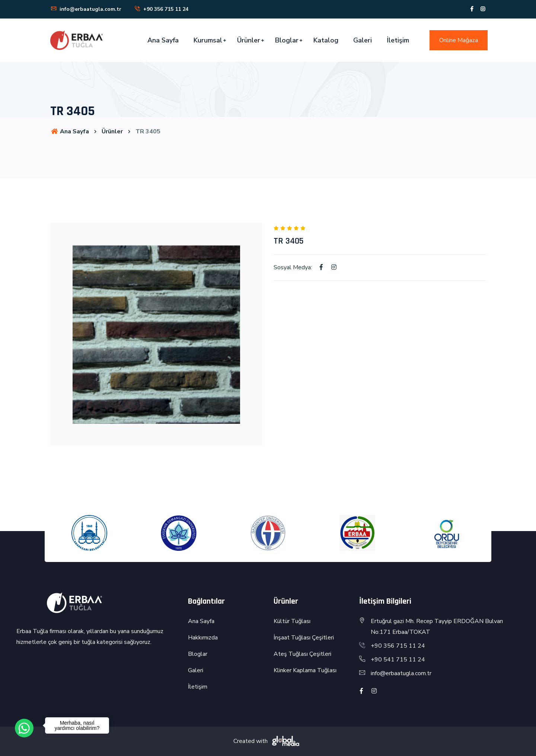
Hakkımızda (203, 638)
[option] (156, 334)
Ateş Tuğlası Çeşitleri (302, 654)
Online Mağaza (459, 40)
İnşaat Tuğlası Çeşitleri (304, 638)
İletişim (398, 40)
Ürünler (249, 40)
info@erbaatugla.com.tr (86, 9)
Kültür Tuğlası (292, 621)
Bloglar (287, 40)
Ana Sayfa (163, 40)
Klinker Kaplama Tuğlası (305, 670)
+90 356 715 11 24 (161, 9)
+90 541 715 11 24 (398, 660)
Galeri (363, 40)
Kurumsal (208, 40)
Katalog (326, 40)
